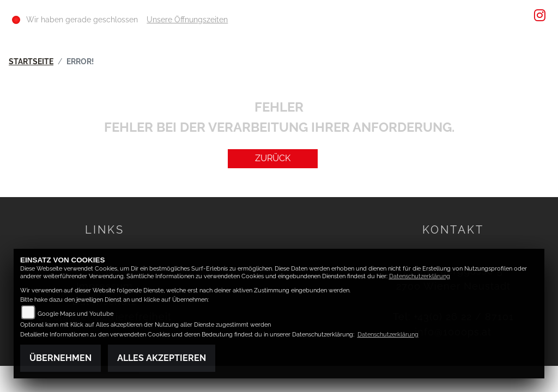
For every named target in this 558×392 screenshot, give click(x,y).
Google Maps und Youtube (75, 314)
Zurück (273, 158)
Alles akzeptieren (162, 358)
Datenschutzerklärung (420, 276)
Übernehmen (60, 358)
